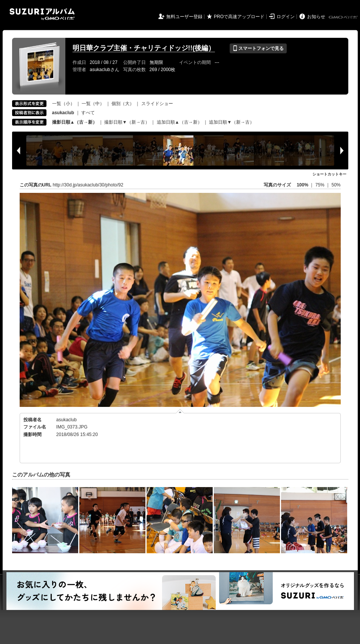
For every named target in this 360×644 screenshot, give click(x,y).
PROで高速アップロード (239, 17)
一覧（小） (63, 104)
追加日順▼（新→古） (232, 122)
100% (302, 185)
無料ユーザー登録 (184, 17)
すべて (88, 113)
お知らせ (316, 17)
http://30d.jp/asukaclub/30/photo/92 (88, 185)
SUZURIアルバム (42, 14)
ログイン (286, 17)
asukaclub (66, 420)
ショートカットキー (329, 174)
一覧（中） (93, 104)
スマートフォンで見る (258, 48)
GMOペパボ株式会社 (344, 17)
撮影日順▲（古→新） (75, 122)
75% (321, 185)
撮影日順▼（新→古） (127, 122)
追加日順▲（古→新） (179, 122)
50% (336, 185)
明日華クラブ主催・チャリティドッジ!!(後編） (144, 48)
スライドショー (157, 104)
